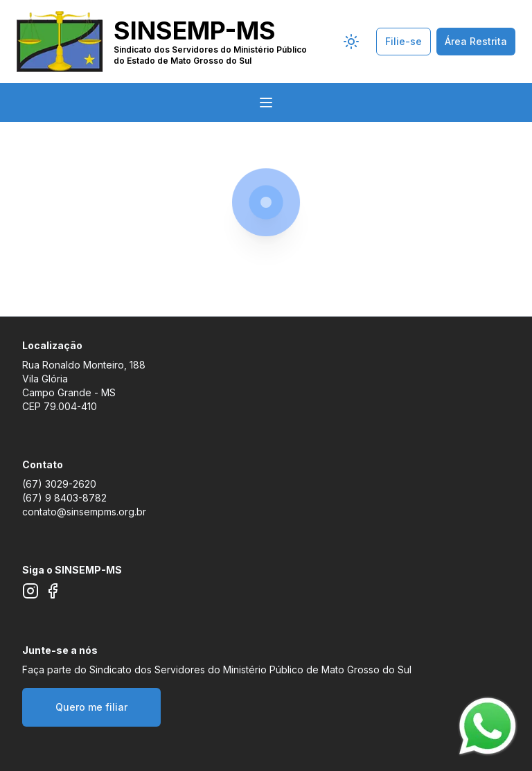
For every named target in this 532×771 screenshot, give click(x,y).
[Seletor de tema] (351, 42)
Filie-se (404, 41)
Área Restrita (476, 41)
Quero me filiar (91, 707)
